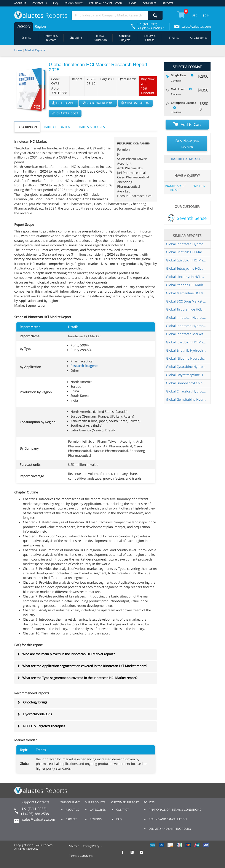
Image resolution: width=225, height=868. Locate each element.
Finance (174, 38)
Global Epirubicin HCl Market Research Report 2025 (186, 260)
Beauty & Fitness (150, 38)
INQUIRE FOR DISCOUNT (187, 159)
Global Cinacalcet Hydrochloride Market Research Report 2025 (186, 391)
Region (40, 26)
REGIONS (96, 819)
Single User (179, 75)
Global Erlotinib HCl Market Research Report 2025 (186, 252)
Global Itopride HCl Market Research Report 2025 (186, 285)
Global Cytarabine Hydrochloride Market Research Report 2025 (186, 367)
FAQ (56, 3)
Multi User (178, 89)
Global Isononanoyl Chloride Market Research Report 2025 (186, 383)
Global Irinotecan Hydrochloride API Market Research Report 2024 (186, 317)
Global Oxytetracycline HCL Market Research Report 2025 (186, 375)
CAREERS (71, 819)
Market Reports (35, 50)
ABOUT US (20, 3)
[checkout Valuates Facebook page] (125, 854)
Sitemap (74, 846)
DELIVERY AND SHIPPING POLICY (170, 829)
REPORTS (168, 3)
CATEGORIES (98, 810)
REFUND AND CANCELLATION (106, 3)
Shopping (76, 38)
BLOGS (132, 3)
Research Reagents (84, 366)
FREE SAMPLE (64, 103)
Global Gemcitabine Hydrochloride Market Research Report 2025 (186, 399)
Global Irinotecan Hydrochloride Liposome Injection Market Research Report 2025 (186, 326)
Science (26, 38)
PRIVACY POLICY (74, 3)
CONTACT (122, 810)
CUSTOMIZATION (135, 103)
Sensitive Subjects (125, 38)
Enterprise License (184, 103)
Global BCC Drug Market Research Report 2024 (186, 301)
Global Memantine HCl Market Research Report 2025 (186, 293)
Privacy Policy (91, 846)
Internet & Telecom (51, 38)
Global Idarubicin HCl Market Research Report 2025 (186, 342)
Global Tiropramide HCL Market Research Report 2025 (186, 309)
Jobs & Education (100, 38)
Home (18, 50)
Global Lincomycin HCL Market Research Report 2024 (186, 277)
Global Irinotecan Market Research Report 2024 (186, 334)
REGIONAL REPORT (98, 103)
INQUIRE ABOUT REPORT (175, 188)
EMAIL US (199, 186)
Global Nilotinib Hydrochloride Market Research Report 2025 (186, 358)
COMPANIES (149, 3)
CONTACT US (40, 3)
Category (23, 26)
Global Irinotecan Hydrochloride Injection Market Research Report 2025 (186, 244)
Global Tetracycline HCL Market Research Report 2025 (186, 268)
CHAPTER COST (65, 113)
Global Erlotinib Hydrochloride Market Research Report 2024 (186, 350)
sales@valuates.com (196, 26)
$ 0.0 (206, 15)
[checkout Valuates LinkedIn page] (134, 854)
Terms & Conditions (81, 856)
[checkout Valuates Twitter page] (144, 854)
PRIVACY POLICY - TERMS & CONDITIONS (175, 810)
